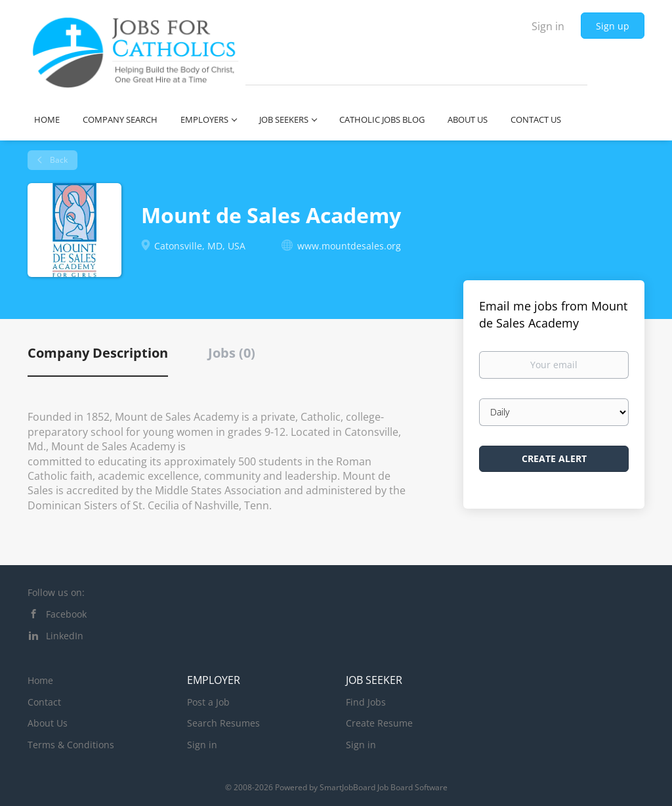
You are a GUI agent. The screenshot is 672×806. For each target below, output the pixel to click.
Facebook (66, 614)
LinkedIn (65, 636)
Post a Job (208, 702)
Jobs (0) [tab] (232, 353)
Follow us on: (56, 592)
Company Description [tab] (98, 353)
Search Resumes (223, 723)
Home (40, 680)
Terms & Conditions (71, 745)
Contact (44, 702)
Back (58, 160)
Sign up (613, 26)
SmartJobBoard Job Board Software (384, 787)
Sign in (548, 26)
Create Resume (379, 723)
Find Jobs (366, 702)
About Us (48, 723)
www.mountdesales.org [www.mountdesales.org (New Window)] (349, 246)
